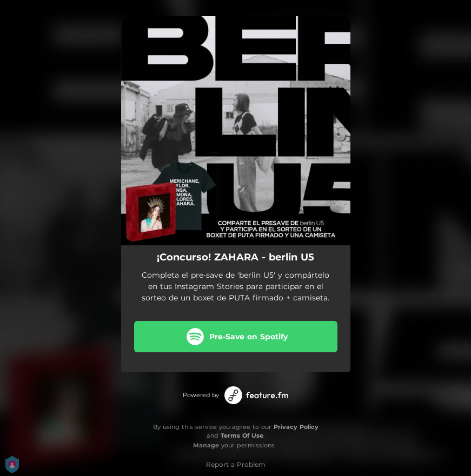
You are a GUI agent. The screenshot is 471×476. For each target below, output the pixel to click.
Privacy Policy (296, 427)
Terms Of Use (242, 435)
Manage (206, 445)
